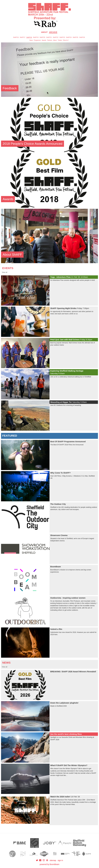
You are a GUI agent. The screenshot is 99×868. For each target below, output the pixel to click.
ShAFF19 (36, 37)
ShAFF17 (23, 37)
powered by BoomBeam (49, 864)
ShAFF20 (42, 37)
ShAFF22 (56, 37)
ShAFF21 (49, 37)
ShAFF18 (29, 37)
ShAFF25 (75, 37)
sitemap (53, 860)
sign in (60, 860)
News (31, 40)
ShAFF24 (69, 37)
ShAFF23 (62, 37)
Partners (50, 40)
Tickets (60, 40)
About (44, 32)
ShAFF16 (16, 37)
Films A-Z (66, 40)
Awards (44, 40)
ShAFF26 (82, 37)
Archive (53, 32)
